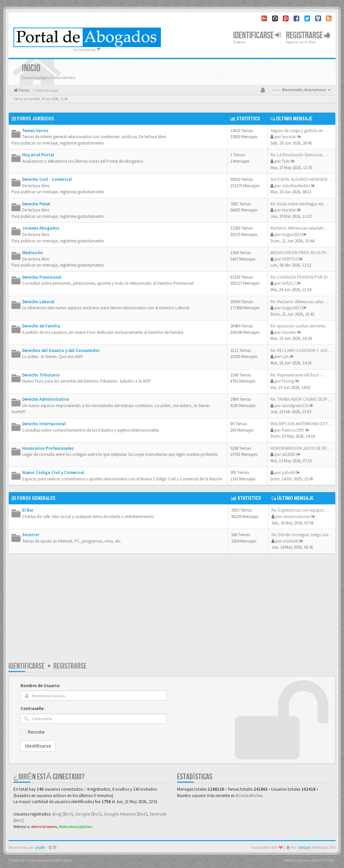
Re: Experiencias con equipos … (300, 510)
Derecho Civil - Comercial (47, 179)
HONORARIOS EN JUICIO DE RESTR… (305, 448)
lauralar (289, 137)
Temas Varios (35, 131)
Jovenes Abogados (41, 228)
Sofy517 (289, 283)
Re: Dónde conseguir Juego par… (302, 535)
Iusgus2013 (292, 234)
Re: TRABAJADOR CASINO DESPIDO (302, 399)
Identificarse (27, 666)
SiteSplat (304, 848)
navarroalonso (296, 517)
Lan (285, 357)
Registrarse (308, 35)
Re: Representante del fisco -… (298, 375)
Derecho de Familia (41, 326)
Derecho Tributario (41, 375)
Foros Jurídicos (36, 119)
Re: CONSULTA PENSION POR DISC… (304, 277)
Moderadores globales (75, 827)
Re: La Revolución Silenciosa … (299, 155)
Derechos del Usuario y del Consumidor (61, 350)
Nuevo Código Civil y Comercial (53, 472)
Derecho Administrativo (46, 399)
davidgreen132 (295, 406)
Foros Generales (36, 498)
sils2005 (289, 454)
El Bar (28, 510)
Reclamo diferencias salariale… (299, 228)
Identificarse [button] (257, 35)
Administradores (44, 827)
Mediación (32, 253)
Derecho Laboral (38, 302)
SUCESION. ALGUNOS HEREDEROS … (304, 179)
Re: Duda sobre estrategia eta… (299, 204)
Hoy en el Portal (38, 155)
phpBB (40, 848)
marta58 (290, 541)
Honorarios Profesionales (48, 448)
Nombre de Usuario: (40, 686)
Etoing (288, 381)
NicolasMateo (249, 796)
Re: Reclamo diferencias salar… (299, 302)
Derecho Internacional (44, 424)
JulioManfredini (296, 186)
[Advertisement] (172, 611)
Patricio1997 (293, 430)
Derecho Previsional (42, 277)
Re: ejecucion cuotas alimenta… (300, 326)
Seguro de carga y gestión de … (299, 131)
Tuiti (286, 161)
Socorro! (31, 535)
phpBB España (60, 860)
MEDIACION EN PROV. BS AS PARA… (303, 253)
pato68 (288, 472)
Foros (24, 90)
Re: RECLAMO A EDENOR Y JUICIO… (304, 350)
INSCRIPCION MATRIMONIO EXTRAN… (305, 424)
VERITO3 (290, 259)
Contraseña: (32, 708)
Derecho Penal (36, 204)
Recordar (36, 732)
